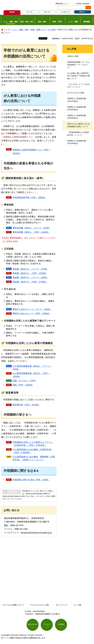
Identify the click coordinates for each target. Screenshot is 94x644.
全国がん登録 (73, 56)
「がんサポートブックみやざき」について (78, 86)
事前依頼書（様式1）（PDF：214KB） (31, 232)
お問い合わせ (33, 624)
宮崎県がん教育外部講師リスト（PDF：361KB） (32, 152)
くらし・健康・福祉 (20, 30)
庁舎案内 (61, 624)
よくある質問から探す (65, 12)
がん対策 (52, 30)
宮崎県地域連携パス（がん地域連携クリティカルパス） (78, 65)
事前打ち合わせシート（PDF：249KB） (32, 314)
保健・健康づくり (38, 30)
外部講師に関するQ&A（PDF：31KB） (31, 480)
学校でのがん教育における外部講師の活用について (78, 125)
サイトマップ (61, 605)
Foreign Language (82, 4)
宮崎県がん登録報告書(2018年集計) (77, 108)
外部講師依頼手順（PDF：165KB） (29, 198)
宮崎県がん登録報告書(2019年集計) (77, 142)
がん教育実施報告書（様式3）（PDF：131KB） (31, 375)
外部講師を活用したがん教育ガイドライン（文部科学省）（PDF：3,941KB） (33, 444)
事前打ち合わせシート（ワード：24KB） (32, 309)
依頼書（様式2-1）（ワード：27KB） (30, 269)
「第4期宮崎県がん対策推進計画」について (78, 134)
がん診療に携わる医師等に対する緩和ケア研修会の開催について (78, 76)
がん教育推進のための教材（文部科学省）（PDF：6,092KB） (33, 451)
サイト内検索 (60, 8)
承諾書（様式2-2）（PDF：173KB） (30, 282)
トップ (7, 30)
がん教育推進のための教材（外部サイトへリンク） (34, 458)
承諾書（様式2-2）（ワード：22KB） (30, 277)
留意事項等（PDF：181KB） (26, 405)
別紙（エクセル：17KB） (25, 381)
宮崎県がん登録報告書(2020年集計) (77, 117)
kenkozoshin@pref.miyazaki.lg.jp (36, 533)
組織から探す (47, 12)
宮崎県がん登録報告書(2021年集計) (77, 100)
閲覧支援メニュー (62, 4)
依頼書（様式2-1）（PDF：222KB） (30, 273)
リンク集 (77, 605)
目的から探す (30, 12)
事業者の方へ (83, 12)
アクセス (47, 624)
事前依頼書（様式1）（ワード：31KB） (32, 228)
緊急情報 (12, 12)
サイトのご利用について (13, 605)
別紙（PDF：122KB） (23, 385)
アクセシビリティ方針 (40, 605)
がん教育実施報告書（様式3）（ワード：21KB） (32, 368)
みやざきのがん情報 (76, 93)
